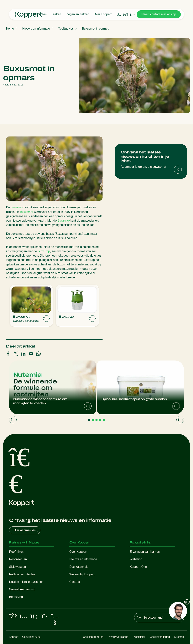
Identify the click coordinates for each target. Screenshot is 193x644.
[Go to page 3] (96, 420)
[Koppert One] (126, 14)
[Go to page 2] (93, 420)
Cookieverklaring (160, 637)
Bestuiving (16, 597)
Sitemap (179, 637)
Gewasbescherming (22, 589)
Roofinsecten (18, 559)
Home (10, 29)
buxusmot (17, 207)
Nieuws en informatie (36, 29)
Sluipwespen (17, 567)
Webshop (136, 559)
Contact (75, 582)
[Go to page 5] (104, 420)
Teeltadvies (66, 29)
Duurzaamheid (79, 567)
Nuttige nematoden (22, 574)
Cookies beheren (93, 637)
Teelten (56, 14)
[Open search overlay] (119, 14)
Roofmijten (16, 552)
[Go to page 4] (100, 420)
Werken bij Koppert (82, 574)
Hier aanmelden (26, 530)
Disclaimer (139, 637)
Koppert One (138, 567)
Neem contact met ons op (159, 14)
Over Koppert (103, 14)
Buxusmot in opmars (95, 29)
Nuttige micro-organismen (26, 582)
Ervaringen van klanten (145, 552)
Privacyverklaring (118, 637)
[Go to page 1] (89, 420)
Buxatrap (64, 221)
